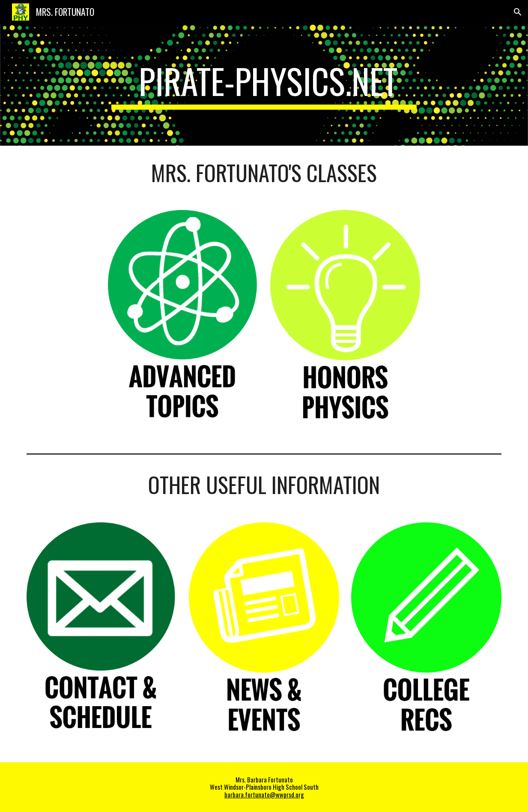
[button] (518, 12)
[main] (264, 85)
